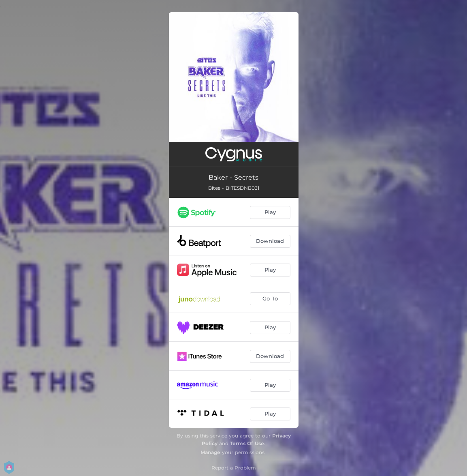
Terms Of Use (247, 443)
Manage (210, 452)
